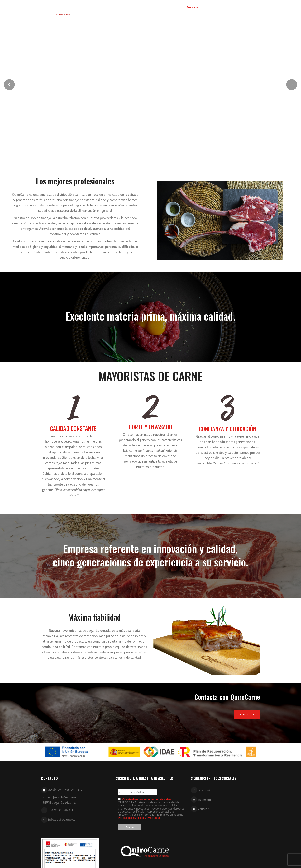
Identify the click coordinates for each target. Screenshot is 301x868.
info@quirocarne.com (63, 820)
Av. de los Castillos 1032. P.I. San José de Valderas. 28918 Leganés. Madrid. (62, 796)
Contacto (247, 7)
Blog (232, 7)
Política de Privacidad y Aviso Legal (139, 818)
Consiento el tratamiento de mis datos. (147, 799)
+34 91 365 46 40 (61, 810)
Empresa (192, 7)
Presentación (213, 7)
